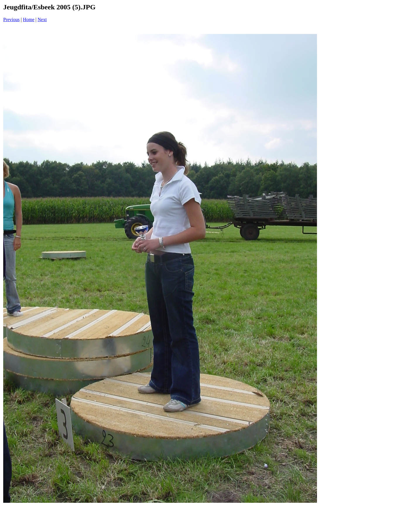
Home (29, 19)
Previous (11, 19)
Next (42, 19)
